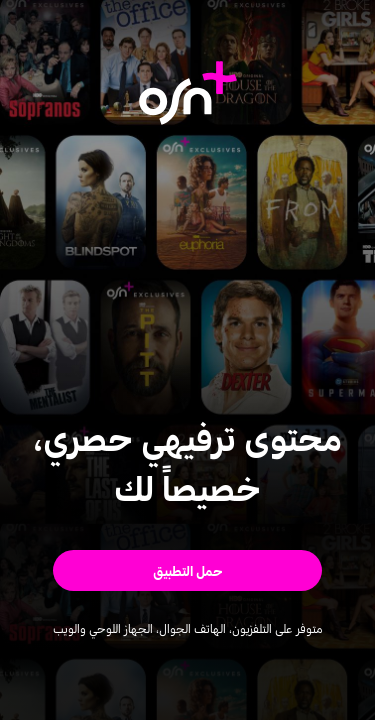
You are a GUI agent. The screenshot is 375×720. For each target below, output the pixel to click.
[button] (187, 570)
